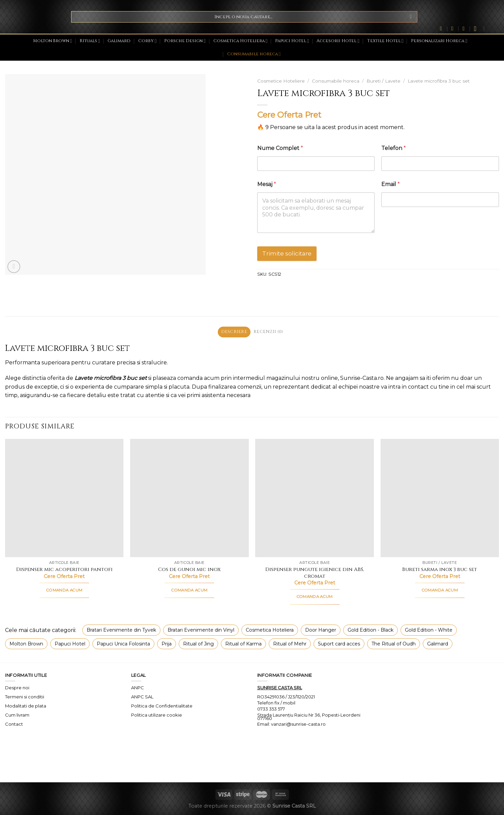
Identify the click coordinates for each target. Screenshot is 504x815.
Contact (14, 724)
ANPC (138, 688)
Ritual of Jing (198, 644)
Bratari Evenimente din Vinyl (201, 630)
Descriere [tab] (234, 332)
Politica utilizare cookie (157, 715)
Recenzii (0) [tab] (268, 332)
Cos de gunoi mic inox (189, 570)
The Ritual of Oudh (394, 644)
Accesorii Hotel (338, 41)
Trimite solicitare (287, 253)
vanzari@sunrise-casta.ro (298, 724)
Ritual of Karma (243, 644)
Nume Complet (280, 148)
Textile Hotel (385, 41)
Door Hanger (321, 630)
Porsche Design (185, 41)
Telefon (394, 148)
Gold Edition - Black (370, 630)
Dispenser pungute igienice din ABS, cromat (315, 573)
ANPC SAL (142, 697)
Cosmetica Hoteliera (241, 41)
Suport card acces (339, 644)
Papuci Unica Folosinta (123, 644)
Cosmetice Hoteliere (281, 81)
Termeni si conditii (25, 697)
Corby (147, 41)
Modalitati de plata (26, 706)
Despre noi (17, 688)
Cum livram (17, 715)
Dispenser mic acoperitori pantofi (64, 570)
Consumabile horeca (254, 54)
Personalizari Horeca (439, 41)
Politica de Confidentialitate (162, 706)
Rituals (90, 41)
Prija (167, 644)
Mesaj (267, 184)
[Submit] (411, 17)
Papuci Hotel (292, 41)
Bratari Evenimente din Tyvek (121, 630)
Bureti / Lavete (383, 81)
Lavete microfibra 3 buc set (439, 81)
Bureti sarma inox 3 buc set (440, 570)
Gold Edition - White (429, 630)
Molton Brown (53, 41)
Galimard (119, 41)
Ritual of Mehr (290, 644)
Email (391, 184)
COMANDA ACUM (64, 590)
